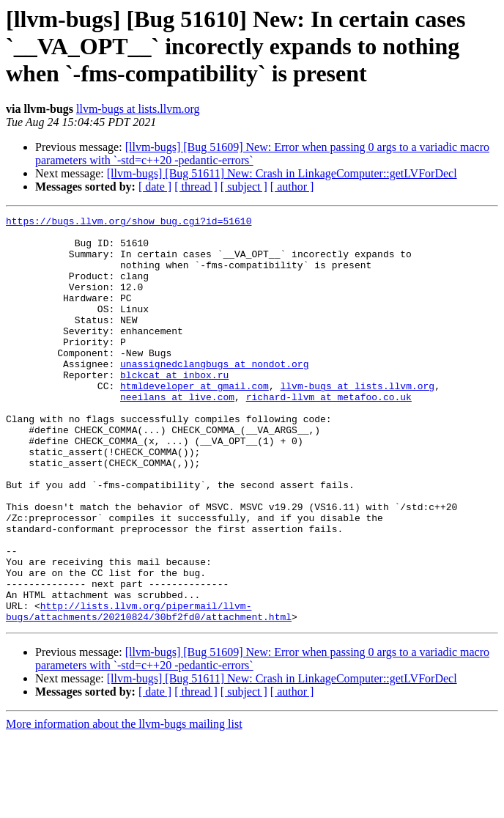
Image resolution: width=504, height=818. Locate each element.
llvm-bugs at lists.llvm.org (138, 109)
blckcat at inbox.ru (174, 408)
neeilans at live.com (177, 434)
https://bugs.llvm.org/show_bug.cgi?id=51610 (129, 223)
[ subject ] (244, 187)
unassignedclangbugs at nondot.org (214, 394)
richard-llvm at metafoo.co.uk (329, 434)
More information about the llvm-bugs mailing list (124, 805)
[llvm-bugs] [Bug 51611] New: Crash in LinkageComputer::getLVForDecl (282, 173)
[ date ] (155, 187)
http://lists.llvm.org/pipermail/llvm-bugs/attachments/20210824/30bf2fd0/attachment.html (149, 691)
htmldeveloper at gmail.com (194, 421)
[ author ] (292, 187)
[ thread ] (196, 187)
